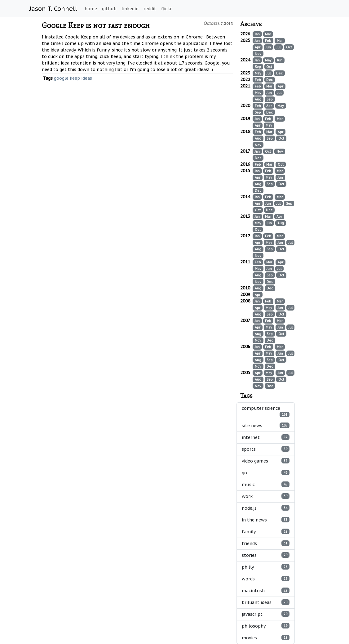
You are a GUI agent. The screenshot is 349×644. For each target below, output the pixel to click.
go (266, 473)
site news (266, 425)
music (266, 484)
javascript (266, 614)
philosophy (266, 626)
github (109, 9)
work (266, 496)
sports (266, 449)
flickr (166, 9)
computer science (266, 411)
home (91, 9)
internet (266, 437)
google (61, 78)
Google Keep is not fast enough (96, 25)
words (266, 579)
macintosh (266, 590)
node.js (266, 508)
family (266, 532)
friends (266, 543)
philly (266, 567)
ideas (87, 78)
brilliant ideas (266, 602)
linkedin (130, 9)
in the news (266, 520)
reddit (150, 9)
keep (75, 78)
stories (266, 555)
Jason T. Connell (53, 9)
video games (266, 461)
